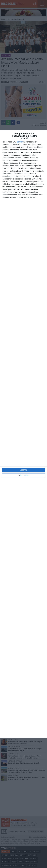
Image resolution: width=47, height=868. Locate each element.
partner (20, 142)
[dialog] (23, 434)
